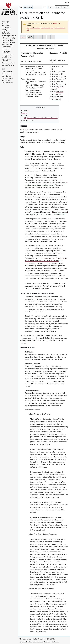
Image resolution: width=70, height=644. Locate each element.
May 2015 (59, 87)
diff (28, 28)
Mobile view (55, 642)
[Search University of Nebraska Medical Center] (62, 7)
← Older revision (35, 28)
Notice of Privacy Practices (42, 642)
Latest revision (46, 28)
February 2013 (61, 84)
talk (59, 24)
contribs (29, 26)
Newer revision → (60, 28)
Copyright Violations (26, 642)
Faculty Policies (30, 37)
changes (53, 89)
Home (23, 37)
